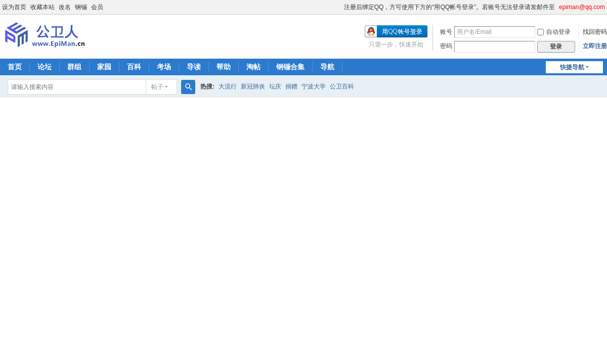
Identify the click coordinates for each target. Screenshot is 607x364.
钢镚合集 (290, 67)
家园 (104, 67)
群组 (74, 67)
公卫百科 (342, 86)
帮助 (224, 67)
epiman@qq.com (582, 7)
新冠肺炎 (253, 86)
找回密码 (595, 32)
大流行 (228, 86)
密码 (446, 46)
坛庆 (275, 86)
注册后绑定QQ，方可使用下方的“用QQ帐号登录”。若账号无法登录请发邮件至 (449, 7)
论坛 (45, 67)
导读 (194, 67)
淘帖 (253, 67)
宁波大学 (314, 86)
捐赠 (291, 86)
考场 (164, 67)
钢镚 (81, 7)
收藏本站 (42, 7)
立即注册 (595, 46)
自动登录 (554, 32)
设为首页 (14, 7)
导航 (327, 67)
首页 (15, 67)
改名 (65, 7)
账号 (446, 32)
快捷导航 (572, 67)
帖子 (157, 87)
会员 (97, 7)
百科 (134, 67)
